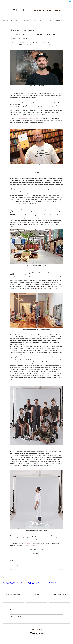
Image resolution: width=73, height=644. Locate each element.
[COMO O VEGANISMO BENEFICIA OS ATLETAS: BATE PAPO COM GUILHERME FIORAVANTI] (37, 586)
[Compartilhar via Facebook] (11, 565)
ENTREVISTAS (19, 20)
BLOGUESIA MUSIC (60, 20)
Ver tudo (68, 578)
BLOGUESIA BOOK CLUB (49, 20)
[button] (70, 1)
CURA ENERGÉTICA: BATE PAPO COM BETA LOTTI (59, 595)
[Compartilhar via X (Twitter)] (14, 565)
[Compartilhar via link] (21, 565)
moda (12, 557)
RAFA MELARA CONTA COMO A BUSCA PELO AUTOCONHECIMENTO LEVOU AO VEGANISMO (13, 595)
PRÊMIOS (34, 20)
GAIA (40, 20)
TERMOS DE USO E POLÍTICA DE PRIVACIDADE (45, 639)
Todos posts (5, 20)
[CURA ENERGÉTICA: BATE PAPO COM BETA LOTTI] (60, 586)
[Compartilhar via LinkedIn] (18, 565)
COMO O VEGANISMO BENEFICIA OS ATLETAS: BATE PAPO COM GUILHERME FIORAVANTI (36, 595)
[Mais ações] (62, 30)
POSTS (12, 20)
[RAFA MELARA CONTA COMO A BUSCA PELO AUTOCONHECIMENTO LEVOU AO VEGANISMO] (13, 586)
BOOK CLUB (27, 20)
